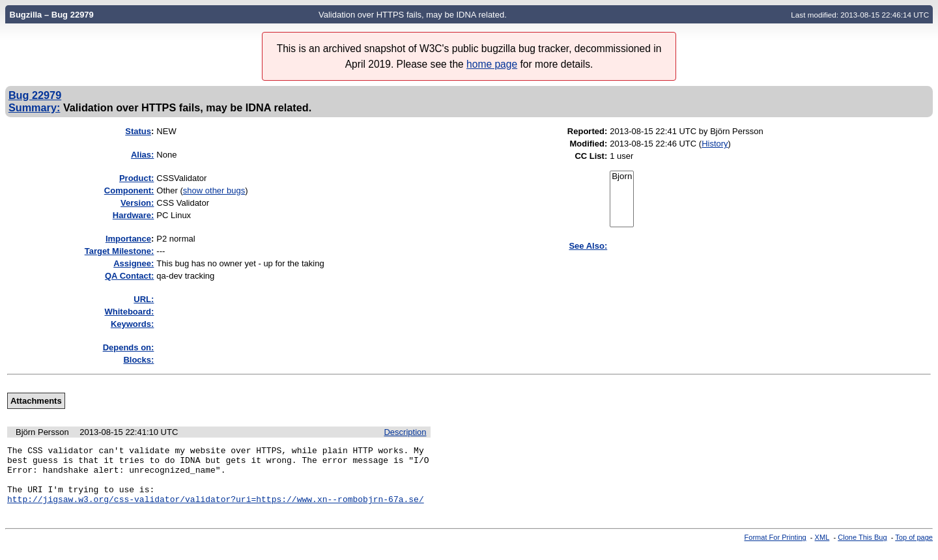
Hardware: (134, 215)
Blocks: (138, 360)
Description (405, 432)
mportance (128, 239)
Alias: (142, 155)
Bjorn (622, 177)
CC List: (591, 156)
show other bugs (214, 190)
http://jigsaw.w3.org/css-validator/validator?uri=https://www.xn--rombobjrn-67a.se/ (216, 511)
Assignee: (134, 263)
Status (138, 131)
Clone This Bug (862, 549)
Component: (129, 190)
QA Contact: (129, 276)
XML (822, 549)
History (715, 144)
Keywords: (132, 324)
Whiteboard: (130, 312)
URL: (144, 299)
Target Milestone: (120, 251)
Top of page (914, 549)
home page (492, 64)
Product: (136, 178)
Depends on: (129, 347)
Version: (137, 203)
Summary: (34, 107)
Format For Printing (775, 549)
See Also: (588, 246)
